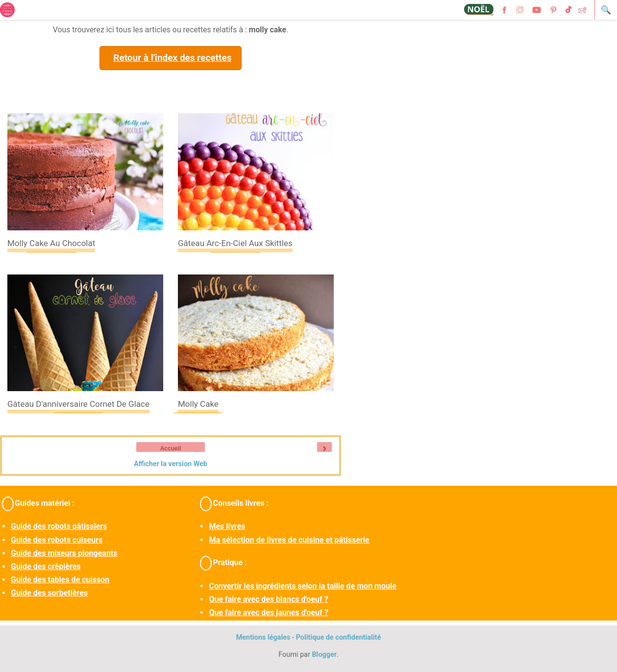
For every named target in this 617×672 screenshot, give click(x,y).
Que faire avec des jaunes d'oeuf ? (268, 612)
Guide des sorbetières (49, 593)
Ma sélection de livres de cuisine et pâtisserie (289, 540)
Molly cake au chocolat (51, 243)
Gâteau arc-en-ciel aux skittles (235, 243)
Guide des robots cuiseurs (57, 540)
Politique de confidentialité (339, 637)
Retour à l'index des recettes (172, 58)
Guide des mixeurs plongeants (64, 553)
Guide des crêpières (46, 566)
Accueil (171, 448)
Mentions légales (263, 637)
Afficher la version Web (171, 464)
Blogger (324, 655)
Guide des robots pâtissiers (59, 526)
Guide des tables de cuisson (60, 580)
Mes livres (227, 526)
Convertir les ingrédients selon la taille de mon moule (302, 586)
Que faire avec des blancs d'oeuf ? (268, 599)
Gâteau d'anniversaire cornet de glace (78, 404)
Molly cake (198, 404)
